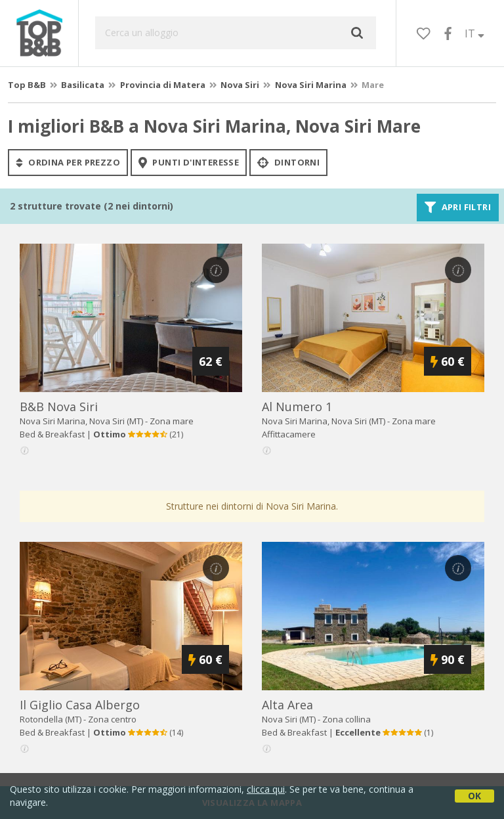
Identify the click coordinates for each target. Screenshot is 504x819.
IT (474, 33)
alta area (287, 705)
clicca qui (266, 789)
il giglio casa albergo (80, 705)
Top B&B (27, 85)
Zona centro (112, 719)
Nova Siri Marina (311, 85)
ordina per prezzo (68, 162)
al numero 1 (297, 407)
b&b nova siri (59, 407)
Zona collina (346, 719)
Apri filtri (458, 208)
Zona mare (172, 421)
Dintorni (288, 162)
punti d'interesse (189, 162)
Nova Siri (240, 85)
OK (474, 796)
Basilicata (83, 85)
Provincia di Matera (163, 85)
